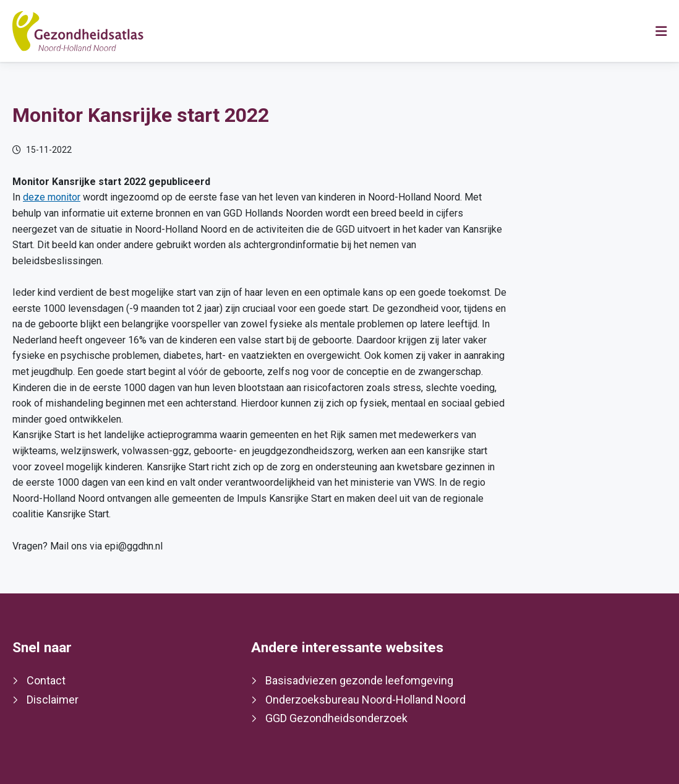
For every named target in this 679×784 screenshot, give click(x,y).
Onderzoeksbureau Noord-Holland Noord (365, 700)
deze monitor (52, 197)
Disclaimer (53, 700)
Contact (46, 680)
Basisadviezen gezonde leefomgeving (359, 680)
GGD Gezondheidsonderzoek (336, 718)
